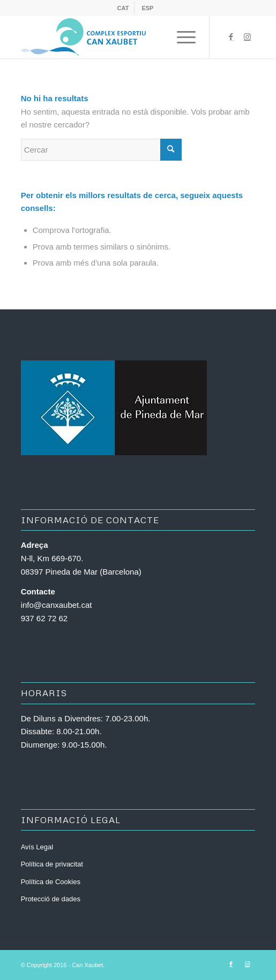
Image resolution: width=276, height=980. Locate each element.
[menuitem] (124, 8)
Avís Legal (37, 847)
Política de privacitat (52, 864)
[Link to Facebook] (231, 37)
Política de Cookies (51, 882)
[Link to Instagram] (247, 37)
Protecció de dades (51, 899)
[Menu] (181, 37)
